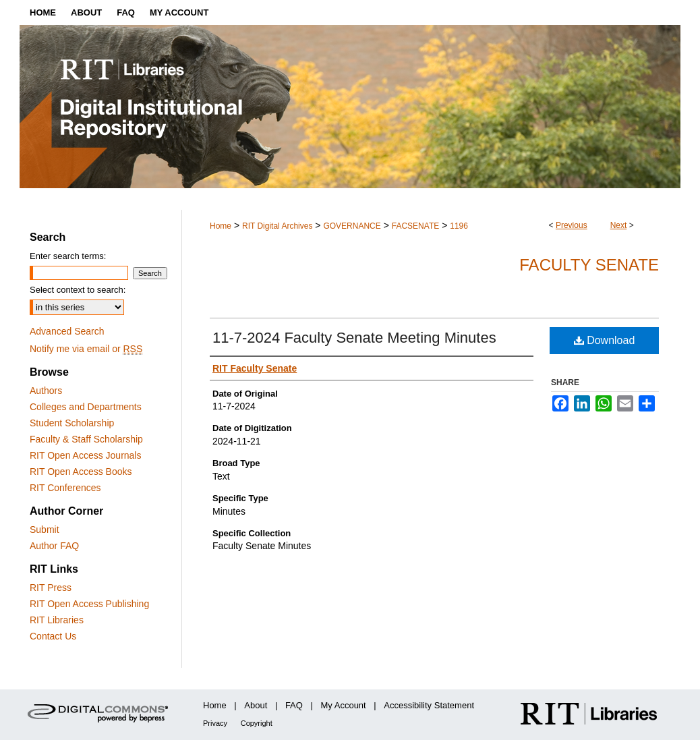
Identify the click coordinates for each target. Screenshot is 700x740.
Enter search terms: (68, 256)
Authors (46, 391)
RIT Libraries (57, 620)
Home (221, 226)
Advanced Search (67, 331)
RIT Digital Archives (277, 226)
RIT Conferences (65, 488)
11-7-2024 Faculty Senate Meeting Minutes (354, 338)
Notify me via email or (86, 349)
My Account (344, 705)
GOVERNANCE (352, 226)
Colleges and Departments (86, 407)
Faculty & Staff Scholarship (86, 439)
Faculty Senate (589, 265)
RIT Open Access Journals (85, 455)
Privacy (215, 723)
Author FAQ (54, 546)
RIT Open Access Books (81, 472)
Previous (572, 225)
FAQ (294, 705)
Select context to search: (78, 290)
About (256, 705)
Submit (45, 530)
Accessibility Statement (429, 705)
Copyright (257, 723)
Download (605, 340)
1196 (459, 226)
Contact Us (53, 636)
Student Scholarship (72, 423)
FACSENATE (415, 226)
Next (619, 225)
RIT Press (51, 588)
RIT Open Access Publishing (89, 604)
